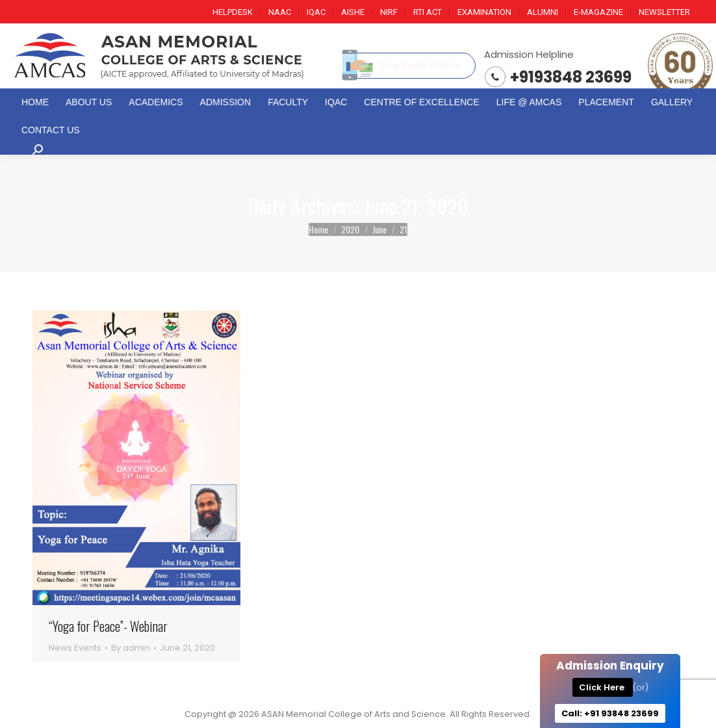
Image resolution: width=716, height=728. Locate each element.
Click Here (603, 687)
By (131, 648)
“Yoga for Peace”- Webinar (108, 626)
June (379, 229)
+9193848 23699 (571, 77)
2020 (350, 229)
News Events (75, 648)
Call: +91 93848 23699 (610, 713)
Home (318, 229)
